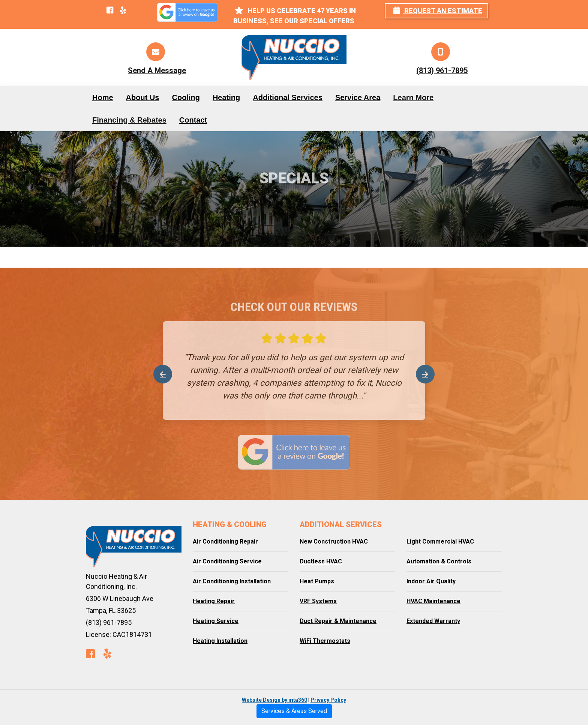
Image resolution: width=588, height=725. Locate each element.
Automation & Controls (439, 561)
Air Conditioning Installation (232, 581)
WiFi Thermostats (325, 641)
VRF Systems (318, 601)
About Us (143, 97)
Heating (226, 97)
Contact (193, 120)
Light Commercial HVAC (440, 542)
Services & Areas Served (294, 711)
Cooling (186, 97)
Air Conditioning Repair (225, 542)
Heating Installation (220, 641)
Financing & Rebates (129, 120)
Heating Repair (214, 601)
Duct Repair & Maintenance (338, 621)
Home (103, 97)
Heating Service (216, 621)
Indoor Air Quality (431, 581)
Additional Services (288, 97)
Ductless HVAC (321, 561)
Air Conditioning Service (227, 561)
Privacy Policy (328, 700)
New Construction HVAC (334, 542)
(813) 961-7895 (442, 70)
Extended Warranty (433, 621)
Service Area (358, 97)
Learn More (413, 97)
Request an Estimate (438, 11)
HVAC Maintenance (433, 601)
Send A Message (157, 70)
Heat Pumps (317, 581)
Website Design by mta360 (274, 700)
